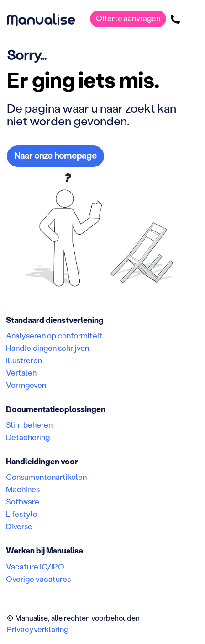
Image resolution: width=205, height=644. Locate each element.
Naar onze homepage (55, 155)
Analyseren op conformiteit (54, 335)
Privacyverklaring (38, 629)
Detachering (28, 437)
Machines (23, 489)
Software (23, 501)
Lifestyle (22, 514)
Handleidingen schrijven (47, 348)
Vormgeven (26, 385)
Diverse (19, 526)
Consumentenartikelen (46, 477)
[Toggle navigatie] (192, 19)
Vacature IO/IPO (35, 566)
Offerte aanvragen (128, 18)
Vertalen (21, 372)
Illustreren (24, 360)
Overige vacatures (38, 579)
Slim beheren (29, 424)
